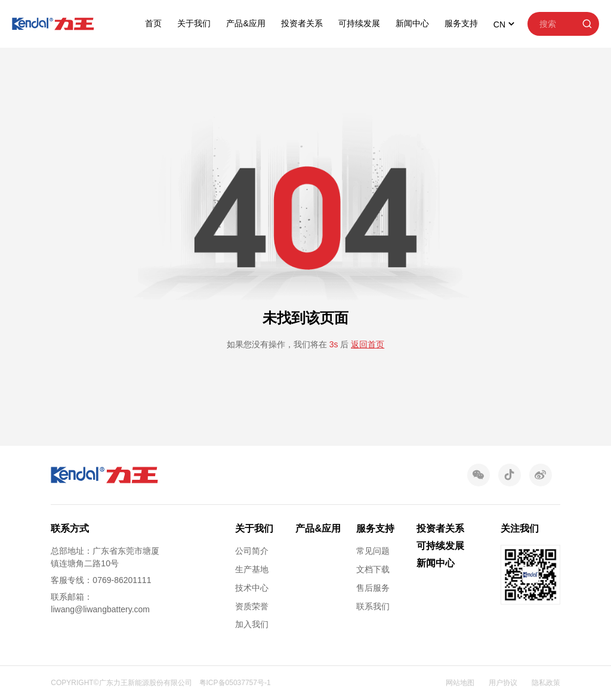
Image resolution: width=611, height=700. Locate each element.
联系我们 (373, 606)
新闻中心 (412, 23)
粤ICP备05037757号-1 (235, 683)
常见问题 (373, 551)
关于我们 (194, 23)
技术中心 (252, 588)
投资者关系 (302, 23)
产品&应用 (246, 23)
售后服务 (373, 588)
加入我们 (252, 624)
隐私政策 (546, 683)
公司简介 (252, 551)
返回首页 (368, 344)
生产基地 (252, 569)
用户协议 (503, 683)
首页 (153, 23)
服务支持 (461, 23)
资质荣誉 (252, 606)
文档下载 (373, 569)
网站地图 (460, 683)
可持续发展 (359, 23)
